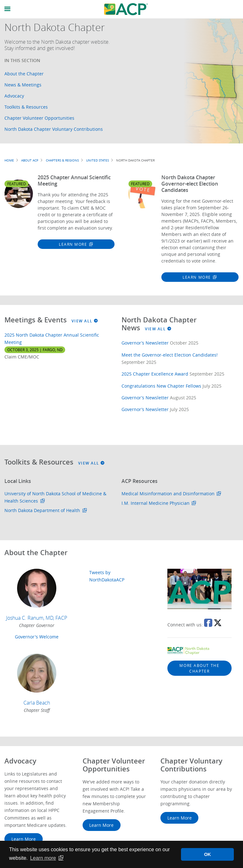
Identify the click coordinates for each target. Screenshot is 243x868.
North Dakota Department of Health (42, 510)
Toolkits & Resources (26, 107)
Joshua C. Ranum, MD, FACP (37, 618)
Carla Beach (37, 703)
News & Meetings (23, 85)
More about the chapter (199, 668)
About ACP (30, 160)
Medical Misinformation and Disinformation (168, 494)
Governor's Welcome (37, 637)
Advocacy (14, 96)
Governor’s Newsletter (145, 343)
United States (97, 160)
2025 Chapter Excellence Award (155, 374)
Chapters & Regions (62, 160)
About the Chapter (24, 74)
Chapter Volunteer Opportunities (39, 118)
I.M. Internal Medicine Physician (156, 503)
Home (9, 160)
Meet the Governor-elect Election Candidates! (170, 355)
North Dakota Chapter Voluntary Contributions (54, 129)
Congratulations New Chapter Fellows (161, 386)
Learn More (73, 244)
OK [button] (208, 854)
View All (85, 321)
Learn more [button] (43, 858)
